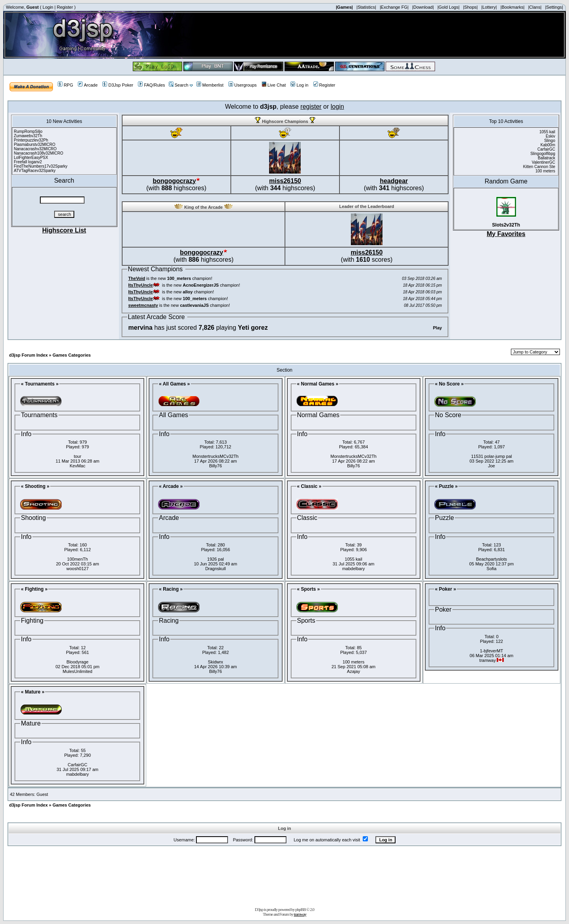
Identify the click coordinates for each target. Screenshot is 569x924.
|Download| (423, 7)
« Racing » (171, 589)
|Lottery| (489, 7)
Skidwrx (216, 662)
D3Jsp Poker (118, 85)
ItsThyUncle (141, 285)
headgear (394, 181)
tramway (300, 914)
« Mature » (33, 692)
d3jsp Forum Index (28, 355)
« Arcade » (171, 486)
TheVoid (137, 278)
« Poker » (446, 589)
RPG (65, 85)
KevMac (77, 466)
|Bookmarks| (513, 7)
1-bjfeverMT (492, 651)
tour (78, 456)
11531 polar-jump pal (491, 456)
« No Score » (449, 384)
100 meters (353, 662)
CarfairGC (77, 765)
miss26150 (285, 181)
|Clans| (535, 7)
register (311, 107)
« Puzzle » (446, 486)
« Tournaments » (40, 384)
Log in (299, 85)
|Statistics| (366, 7)
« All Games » (174, 384)
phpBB (300, 909)
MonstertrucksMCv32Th (216, 456)
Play (438, 328)
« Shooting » (35, 486)
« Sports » (309, 589)
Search (179, 85)
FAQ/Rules (151, 85)
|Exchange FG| (394, 7)
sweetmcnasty (143, 305)
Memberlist (210, 85)
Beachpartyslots (492, 559)
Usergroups (243, 85)
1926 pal (215, 559)
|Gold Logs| (448, 7)
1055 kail (354, 559)
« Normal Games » (318, 384)
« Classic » (309, 486)
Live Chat (274, 85)
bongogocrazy (174, 181)
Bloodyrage (77, 662)
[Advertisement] (284, 875)
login (337, 107)
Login (48, 7)
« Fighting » (34, 589)
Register (65, 7)
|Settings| (554, 7)
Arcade (88, 85)
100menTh (78, 559)
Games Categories (72, 355)
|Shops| (470, 7)
